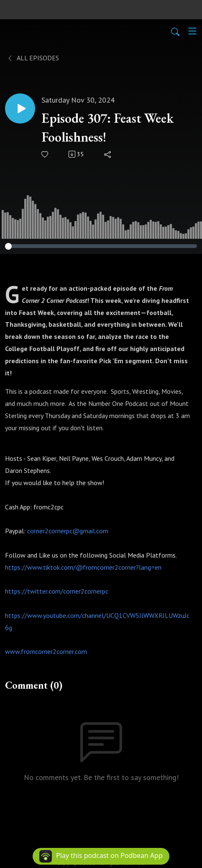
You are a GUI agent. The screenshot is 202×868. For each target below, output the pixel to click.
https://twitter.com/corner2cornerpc (57, 591)
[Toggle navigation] (192, 31)
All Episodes (33, 58)
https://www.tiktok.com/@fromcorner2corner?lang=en (83, 567)
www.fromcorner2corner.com (46, 651)
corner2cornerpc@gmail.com (68, 531)
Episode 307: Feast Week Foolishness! (107, 128)
